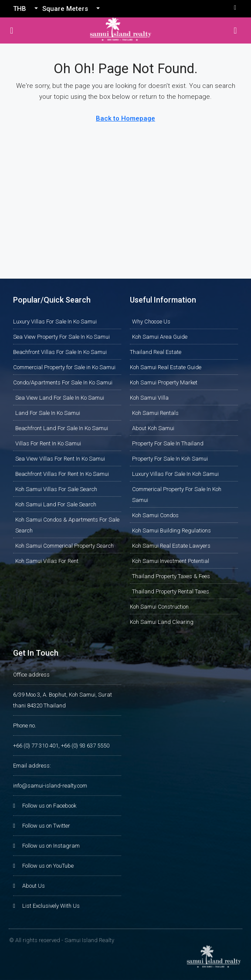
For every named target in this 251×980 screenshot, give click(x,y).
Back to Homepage (125, 118)
